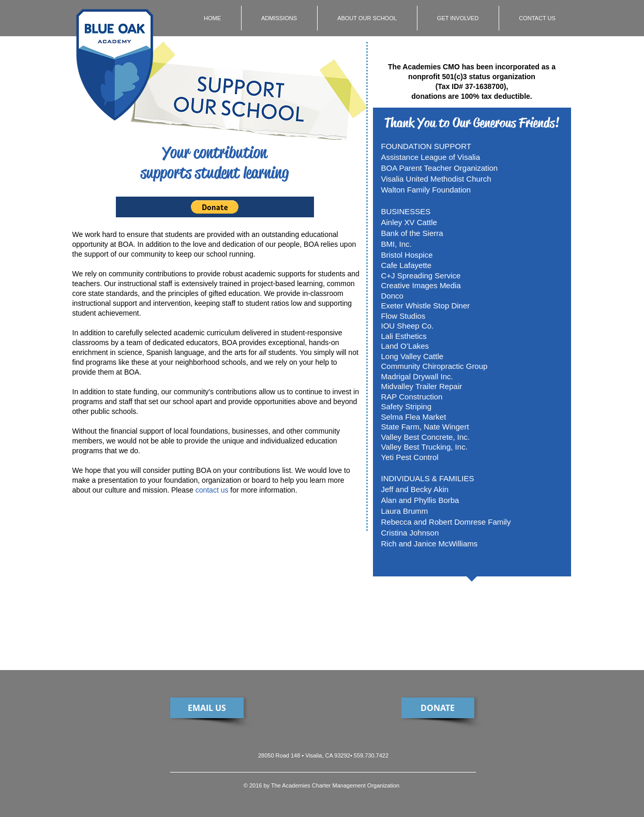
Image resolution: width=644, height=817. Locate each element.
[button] (215, 207)
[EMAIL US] (207, 708)
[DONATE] (438, 708)
